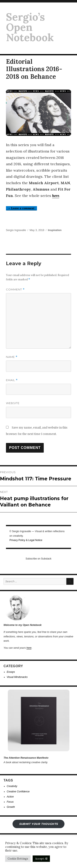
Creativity (12, 786)
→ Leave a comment (21, 208)
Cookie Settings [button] (18, 859)
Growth (11, 807)
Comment (15, 290)
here (56, 196)
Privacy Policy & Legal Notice (26, 540)
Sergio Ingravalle (16, 230)
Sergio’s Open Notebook (30, 27)
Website (13, 403)
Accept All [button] (41, 859)
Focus (10, 802)
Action (10, 797)
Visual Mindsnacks (17, 677)
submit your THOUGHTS (38, 824)
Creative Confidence (18, 792)
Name (12, 357)
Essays (11, 672)
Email (12, 380)
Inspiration (55, 230)
